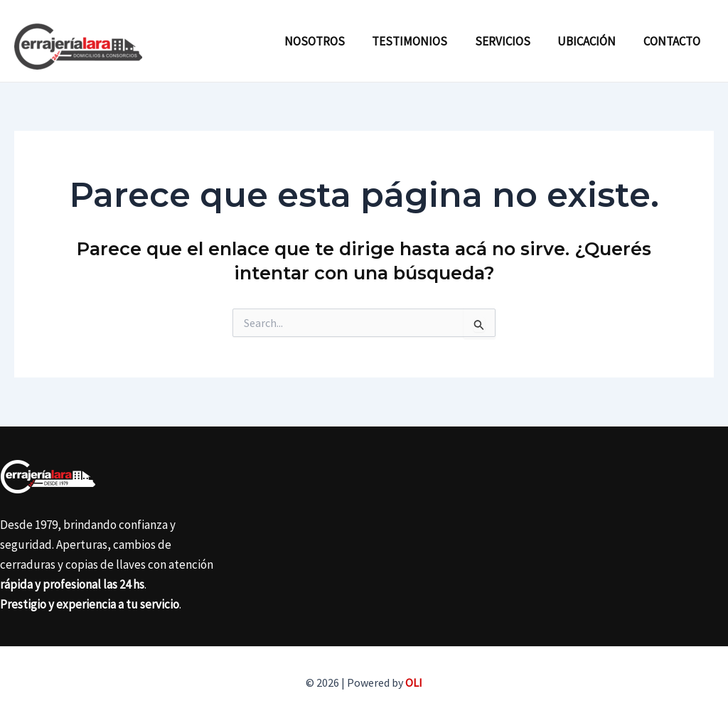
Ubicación (591, 41)
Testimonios (421, 41)
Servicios (510, 41)
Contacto (673, 41)
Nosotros (329, 41)
